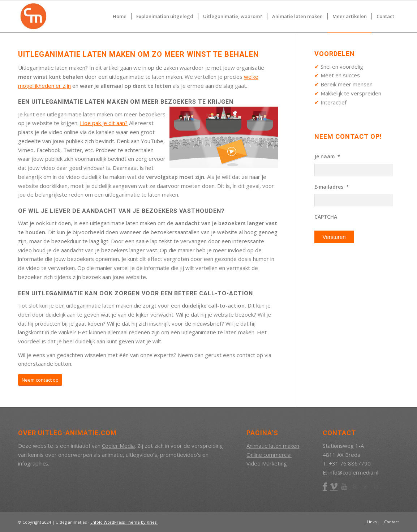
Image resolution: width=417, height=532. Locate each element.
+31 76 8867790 (350, 463)
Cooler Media (118, 446)
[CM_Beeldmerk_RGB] (34, 16)
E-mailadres (332, 187)
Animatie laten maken (273, 446)
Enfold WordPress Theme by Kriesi (124, 522)
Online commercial (269, 455)
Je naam (327, 156)
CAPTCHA (326, 217)
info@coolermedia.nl (353, 472)
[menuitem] (120, 16)
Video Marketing (267, 463)
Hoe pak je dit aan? (104, 123)
